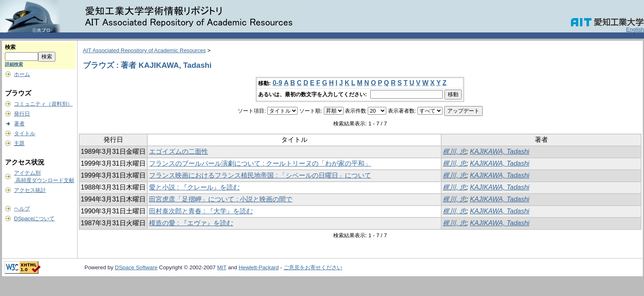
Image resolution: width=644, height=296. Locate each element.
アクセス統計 (30, 190)
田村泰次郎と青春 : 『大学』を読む (201, 211)
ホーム (22, 74)
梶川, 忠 (455, 151)
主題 (19, 143)
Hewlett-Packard (259, 267)
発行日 (22, 114)
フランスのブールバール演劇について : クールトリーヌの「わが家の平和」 (260, 163)
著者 (19, 124)
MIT (222, 267)
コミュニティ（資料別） (43, 104)
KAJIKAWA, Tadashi (500, 151)
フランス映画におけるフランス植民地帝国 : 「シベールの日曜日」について (260, 175)
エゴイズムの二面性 (179, 151)
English (635, 29)
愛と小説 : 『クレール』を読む (194, 187)
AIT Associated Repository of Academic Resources (144, 50)
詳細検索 (14, 64)
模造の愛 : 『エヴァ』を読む (191, 223)
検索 (10, 47)
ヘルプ (22, 209)
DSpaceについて (34, 219)
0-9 (277, 83)
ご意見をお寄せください (313, 267)
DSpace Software (136, 267)
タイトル (25, 133)
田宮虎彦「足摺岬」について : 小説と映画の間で (221, 199)
